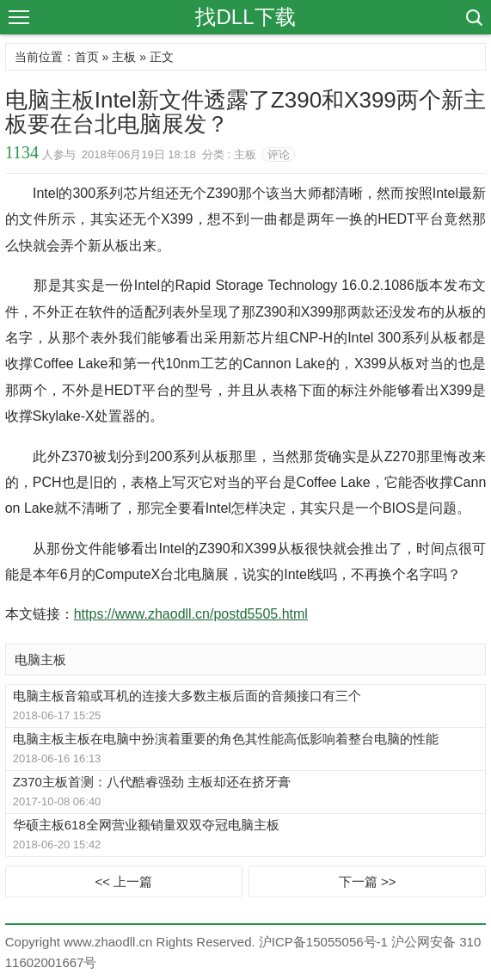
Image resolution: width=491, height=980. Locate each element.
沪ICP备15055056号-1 (323, 942)
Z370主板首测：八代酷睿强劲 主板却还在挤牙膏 (152, 782)
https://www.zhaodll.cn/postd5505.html (191, 614)
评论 (279, 154)
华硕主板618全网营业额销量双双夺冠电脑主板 (146, 825)
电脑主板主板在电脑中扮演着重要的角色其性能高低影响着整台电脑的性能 (226, 739)
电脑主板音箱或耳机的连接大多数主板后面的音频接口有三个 (187, 696)
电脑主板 (40, 659)
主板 (124, 57)
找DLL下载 (245, 17)
